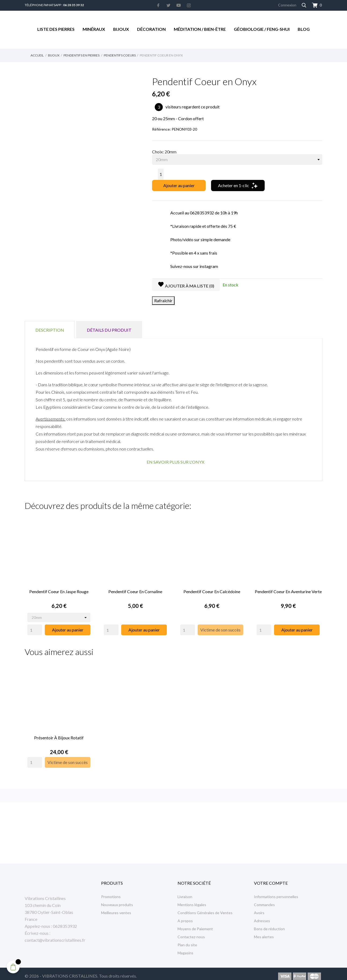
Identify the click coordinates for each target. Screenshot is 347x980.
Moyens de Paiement (195, 924)
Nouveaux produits (117, 900)
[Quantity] (35, 627)
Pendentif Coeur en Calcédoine (212, 589)
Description (50, 330)
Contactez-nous (191, 932)
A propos (185, 916)
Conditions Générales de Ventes (205, 908)
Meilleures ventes (116, 908)
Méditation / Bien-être (200, 29)
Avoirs (259, 908)
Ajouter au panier (179, 185)
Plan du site (187, 940)
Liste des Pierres (56, 29)
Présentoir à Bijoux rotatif (59, 733)
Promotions (111, 892)
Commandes (264, 900)
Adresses (262, 916)
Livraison (185, 892)
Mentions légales (192, 900)
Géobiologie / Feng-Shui (262, 29)
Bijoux (121, 29)
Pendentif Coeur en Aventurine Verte (288, 589)
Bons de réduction (269, 924)
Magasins (185, 948)
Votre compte (271, 878)
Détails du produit (109, 330)
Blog (304, 29)
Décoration (151, 29)
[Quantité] (161, 174)
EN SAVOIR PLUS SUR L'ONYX (176, 462)
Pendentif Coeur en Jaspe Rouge (59, 589)
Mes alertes (264, 932)
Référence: (161, 129)
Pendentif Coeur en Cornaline (135, 589)
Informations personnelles (276, 892)
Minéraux (94, 29)
